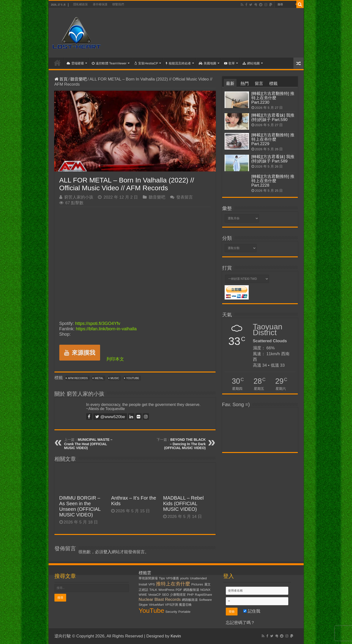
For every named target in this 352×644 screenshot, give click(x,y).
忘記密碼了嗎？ (240, 623)
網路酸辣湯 (191, 590)
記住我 (252, 611)
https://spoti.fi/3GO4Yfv (98, 323)
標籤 (273, 84)
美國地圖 (207, 63)
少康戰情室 (178, 595)
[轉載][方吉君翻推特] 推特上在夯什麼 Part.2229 (273, 139)
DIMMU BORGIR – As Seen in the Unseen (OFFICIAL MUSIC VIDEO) (80, 506)
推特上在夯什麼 (173, 584)
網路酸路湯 (190, 600)
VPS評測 (171, 605)
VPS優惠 (172, 578)
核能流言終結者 (178, 63)
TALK (153, 590)
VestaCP (155, 595)
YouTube (133, 378)
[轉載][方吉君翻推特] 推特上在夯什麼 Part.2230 (273, 98)
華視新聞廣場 (148, 578)
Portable (185, 612)
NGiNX (205, 590)
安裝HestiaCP (146, 63)
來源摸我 (80, 353)
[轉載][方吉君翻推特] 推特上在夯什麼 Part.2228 (273, 181)
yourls (185, 578)
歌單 (229, 63)
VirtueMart (156, 605)
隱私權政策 (81, 4)
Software (205, 600)
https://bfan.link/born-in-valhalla (106, 329)
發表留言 (185, 197)
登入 (107, 552)
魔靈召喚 (185, 605)
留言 (259, 84)
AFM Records (78, 378)
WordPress (166, 590)
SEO (166, 595)
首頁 (57, 63)
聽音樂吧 (79, 79)
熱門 (245, 84)
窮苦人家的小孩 (79, 197)
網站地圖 (251, 63)
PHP (190, 595)
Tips (162, 578)
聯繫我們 (118, 4)
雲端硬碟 (75, 63)
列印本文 (115, 359)
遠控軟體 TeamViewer (109, 63)
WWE (143, 595)
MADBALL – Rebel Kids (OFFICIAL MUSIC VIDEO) (183, 503)
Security (171, 612)
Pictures (197, 584)
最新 (230, 84)
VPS (152, 584)
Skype (143, 605)
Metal (99, 378)
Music (115, 378)
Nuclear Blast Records (160, 599)
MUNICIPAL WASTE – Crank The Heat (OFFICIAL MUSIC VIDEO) (88, 444)
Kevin (176, 636)
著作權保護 (100, 4)
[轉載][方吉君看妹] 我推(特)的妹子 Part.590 (273, 117)
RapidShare (203, 595)
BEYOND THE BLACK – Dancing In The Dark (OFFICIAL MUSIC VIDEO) (185, 444)
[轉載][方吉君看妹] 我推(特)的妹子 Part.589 (273, 159)
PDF (179, 590)
